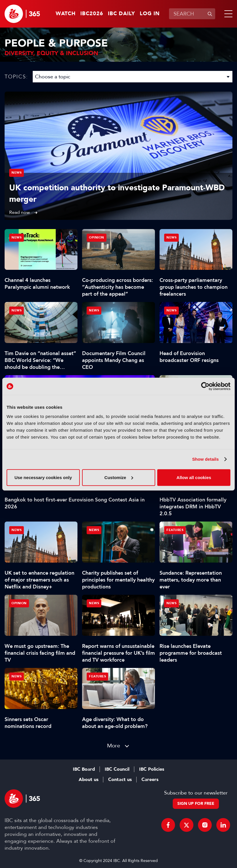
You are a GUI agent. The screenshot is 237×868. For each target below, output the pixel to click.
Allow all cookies (194, 477)
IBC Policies (152, 769)
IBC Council (117, 769)
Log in (150, 14)
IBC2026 (92, 14)
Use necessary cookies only (43, 477)
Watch (66, 14)
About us (89, 780)
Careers (150, 780)
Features (175, 530)
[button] (227, 14)
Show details (206, 459)
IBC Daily (122, 14)
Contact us (120, 780)
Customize (119, 477)
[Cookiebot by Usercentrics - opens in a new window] (205, 386)
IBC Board (84, 769)
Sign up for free (196, 804)
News (16, 173)
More (114, 746)
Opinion (97, 238)
